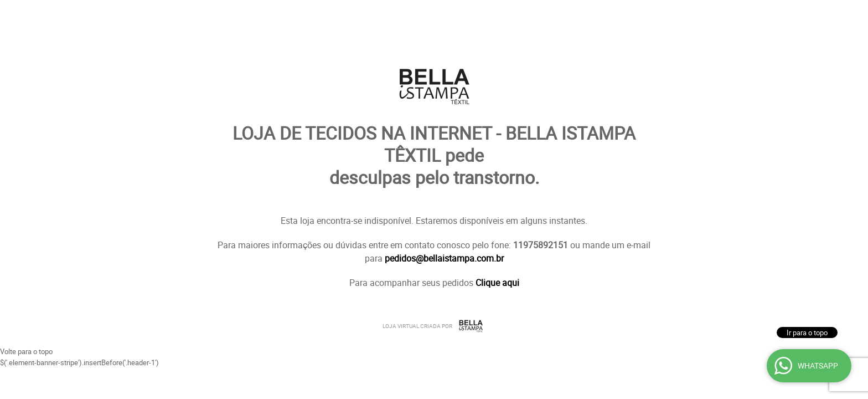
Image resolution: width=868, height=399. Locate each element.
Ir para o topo (807, 332)
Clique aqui (497, 283)
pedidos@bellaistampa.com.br (444, 258)
